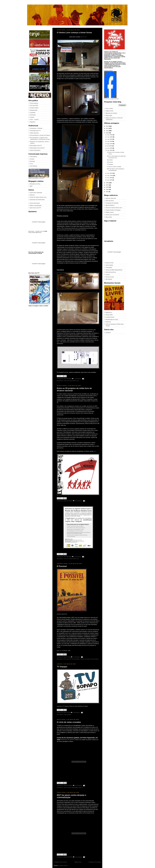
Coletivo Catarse (108, 70)
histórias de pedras (68, 740)
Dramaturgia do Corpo (112, 319)
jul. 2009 (110, 146)
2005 (107, 189)
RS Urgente (109, 279)
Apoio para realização (36, 193)
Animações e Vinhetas (36, 128)
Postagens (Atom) (63, 866)
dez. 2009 (110, 135)
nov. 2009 (110, 137)
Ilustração (33, 115)
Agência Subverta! (111, 198)
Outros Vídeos (67, 787)
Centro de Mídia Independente (114, 270)
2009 (107, 133)
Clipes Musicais (34, 133)
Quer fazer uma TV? (36, 208)
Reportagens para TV (36, 146)
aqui (95, 451)
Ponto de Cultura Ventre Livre (38, 197)
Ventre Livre (84, 37)
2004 (107, 192)
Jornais (32, 159)
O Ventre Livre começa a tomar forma (74, 33)
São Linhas (109, 217)
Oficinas (32, 195)
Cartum (32, 117)
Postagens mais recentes (60, 862)
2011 (107, 128)
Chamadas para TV (35, 131)
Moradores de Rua (35, 184)
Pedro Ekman (32, 232)
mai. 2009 (110, 150)
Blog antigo (109, 115)
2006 (107, 187)
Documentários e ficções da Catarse (40, 135)
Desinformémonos (111, 272)
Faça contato (109, 108)
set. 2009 (110, 141)
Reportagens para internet (37, 148)
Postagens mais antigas (95, 862)
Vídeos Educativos (35, 150)
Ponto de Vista (110, 277)
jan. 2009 (110, 180)
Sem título (110, 160)
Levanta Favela (110, 317)
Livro (31, 164)
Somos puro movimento (112, 215)
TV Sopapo (62, 667)
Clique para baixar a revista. (39, 178)
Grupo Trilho (109, 315)
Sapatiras (33, 122)
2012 (107, 126)
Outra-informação (35, 203)
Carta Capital (109, 265)
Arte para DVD (34, 105)
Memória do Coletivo (111, 113)
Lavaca (108, 275)
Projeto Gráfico (34, 108)
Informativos (34, 157)
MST (31, 186)
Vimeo (40, 232)
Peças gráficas (34, 103)
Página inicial (78, 862)
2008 (107, 183)
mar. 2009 (110, 176)
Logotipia (33, 112)
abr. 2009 (110, 173)
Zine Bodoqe (34, 166)
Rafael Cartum (110, 212)
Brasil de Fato (110, 263)
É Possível (62, 566)
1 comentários (77, 379)
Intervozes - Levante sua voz (36, 231)
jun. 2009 (110, 148)
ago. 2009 (110, 144)
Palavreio (108, 322)
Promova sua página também (112, 99)
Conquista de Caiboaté (112, 203)
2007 (107, 185)
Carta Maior (109, 267)
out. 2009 (110, 139)
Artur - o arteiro (34, 119)
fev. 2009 (110, 178)
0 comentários (78, 501)
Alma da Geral (110, 201)
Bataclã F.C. (109, 312)
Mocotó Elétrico (110, 205)
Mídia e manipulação (36, 205)
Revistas (32, 161)
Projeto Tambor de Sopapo (113, 210)
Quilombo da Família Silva (37, 200)
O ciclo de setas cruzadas (69, 722)
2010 (107, 131)
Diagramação (34, 110)
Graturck (108, 333)
